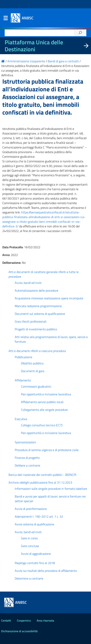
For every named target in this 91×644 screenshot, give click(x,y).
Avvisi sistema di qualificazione (34, 524)
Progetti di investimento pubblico (36, 329)
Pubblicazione (23, 357)
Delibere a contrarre (27, 465)
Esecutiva (21, 419)
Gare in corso (29, 538)
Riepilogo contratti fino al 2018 (35, 563)
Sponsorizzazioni (25, 442)
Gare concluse (30, 546)
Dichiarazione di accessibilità (19, 631)
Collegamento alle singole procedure (44, 410)
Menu (5, 19)
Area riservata (45, 620)
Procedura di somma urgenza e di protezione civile (47, 450)
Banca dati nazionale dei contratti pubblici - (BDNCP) (42, 475)
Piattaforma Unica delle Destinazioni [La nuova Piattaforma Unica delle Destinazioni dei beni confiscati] (34, 46)
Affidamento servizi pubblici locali (42, 402)
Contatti (6, 620)
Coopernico (24, 620)
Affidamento (23, 380)
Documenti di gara (33, 371)
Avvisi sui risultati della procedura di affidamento (46, 571)
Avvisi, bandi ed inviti (28, 283)
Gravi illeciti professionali (31, 321)
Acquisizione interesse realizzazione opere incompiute (49, 298)
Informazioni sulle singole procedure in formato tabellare (51, 489)
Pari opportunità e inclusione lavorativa (46, 394)
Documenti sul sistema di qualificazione (40, 314)
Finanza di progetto (27, 458)
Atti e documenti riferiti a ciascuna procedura (37, 351)
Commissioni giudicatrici (36, 386)
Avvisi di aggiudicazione (36, 554)
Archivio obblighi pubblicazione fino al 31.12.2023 (40, 482)
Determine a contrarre (29, 578)
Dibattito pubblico (32, 363)
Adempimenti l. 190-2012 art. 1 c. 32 (39, 516)
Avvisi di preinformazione (31, 509)
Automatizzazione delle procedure (36, 290)
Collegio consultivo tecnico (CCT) (42, 425)
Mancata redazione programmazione (38, 306)
